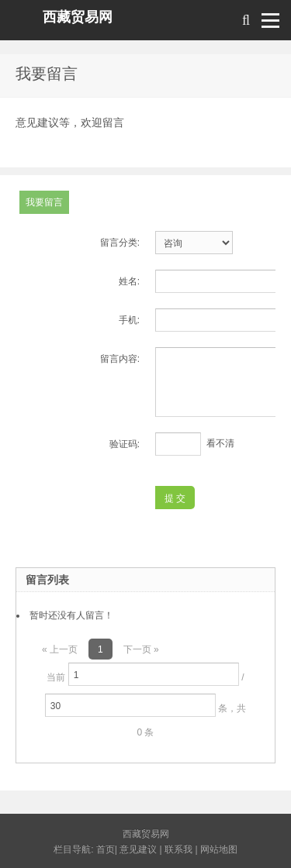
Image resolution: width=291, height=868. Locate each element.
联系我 (178, 849)
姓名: (129, 281)
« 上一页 (60, 649)
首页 (106, 849)
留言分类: (120, 243)
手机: (129, 320)
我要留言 (44, 202)
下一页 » (141, 649)
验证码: (125, 444)
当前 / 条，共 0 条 (145, 700)
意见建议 (138, 849)
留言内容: (120, 359)
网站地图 (219, 849)
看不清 (220, 443)
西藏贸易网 (78, 17)
